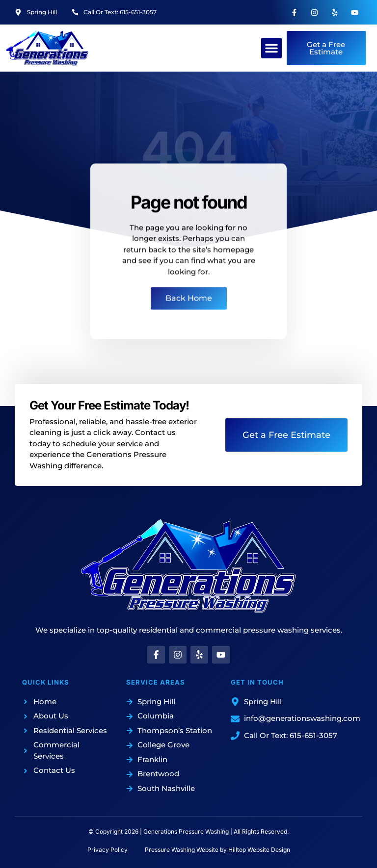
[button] (271, 48)
